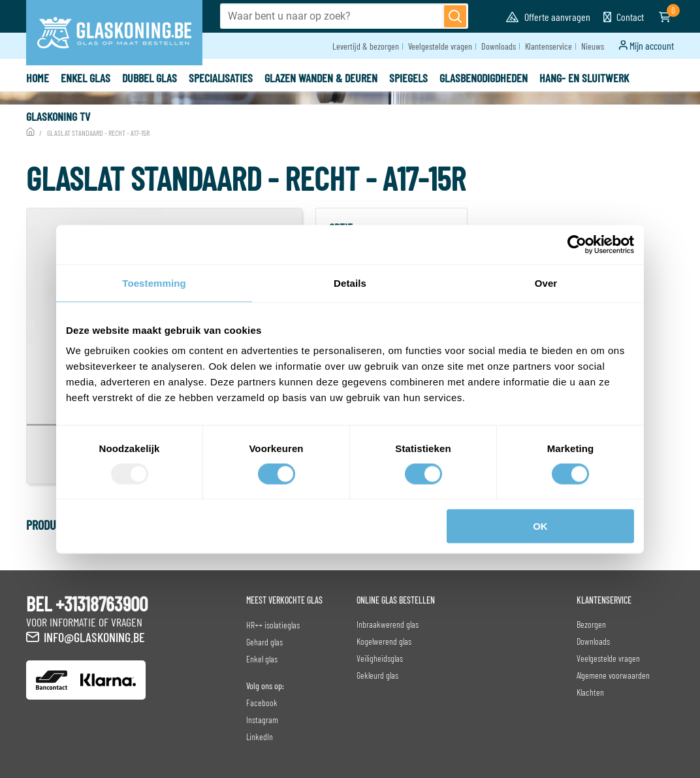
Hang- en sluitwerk (584, 78)
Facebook (262, 703)
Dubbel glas (150, 78)
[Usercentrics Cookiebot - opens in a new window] (577, 244)
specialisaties (221, 78)
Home (38, 78)
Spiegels (408, 78)
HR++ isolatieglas (273, 625)
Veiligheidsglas (380, 658)
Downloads (499, 46)
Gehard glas (264, 642)
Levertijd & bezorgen (366, 46)
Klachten (590, 692)
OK (540, 526)
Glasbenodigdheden (484, 78)
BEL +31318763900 (87, 604)
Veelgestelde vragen (440, 46)
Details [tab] (350, 283)
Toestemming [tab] (154, 283)
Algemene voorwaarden (613, 675)
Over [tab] (546, 283)
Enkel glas (86, 78)
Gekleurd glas (377, 675)
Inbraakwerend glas (388, 624)
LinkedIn (260, 737)
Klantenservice (549, 46)
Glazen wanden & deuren (321, 78)
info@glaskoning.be (94, 637)
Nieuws (593, 46)
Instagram (262, 720)
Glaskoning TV (58, 116)
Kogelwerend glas (384, 641)
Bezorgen (591, 624)
